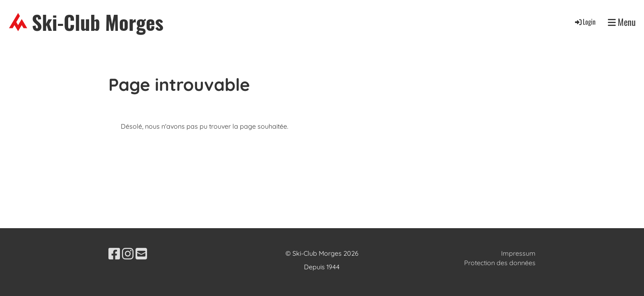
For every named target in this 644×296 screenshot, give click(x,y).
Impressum (518, 253)
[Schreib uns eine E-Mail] (141, 254)
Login (585, 22)
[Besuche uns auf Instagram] (128, 254)
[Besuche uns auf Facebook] (114, 254)
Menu (622, 22)
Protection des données (500, 263)
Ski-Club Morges (98, 22)
